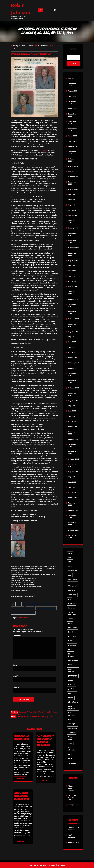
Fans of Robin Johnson (73, 829)
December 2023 (72, 103)
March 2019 (73, 216)
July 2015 (72, 477)
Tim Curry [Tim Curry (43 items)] (72, 733)
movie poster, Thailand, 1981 (21, 796)
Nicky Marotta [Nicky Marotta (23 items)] (71, 655)
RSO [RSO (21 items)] (70, 719)
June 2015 (72, 482)
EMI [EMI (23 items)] (69, 599)
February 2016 (71, 433)
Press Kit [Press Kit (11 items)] (72, 685)
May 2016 (72, 416)
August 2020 (73, 166)
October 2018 (74, 248)
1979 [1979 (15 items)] (70, 553)
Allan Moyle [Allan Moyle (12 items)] (73, 580)
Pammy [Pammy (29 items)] (71, 665)
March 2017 (72, 358)
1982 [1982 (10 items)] (70, 566)
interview (48, 604)
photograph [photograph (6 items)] (73, 676)
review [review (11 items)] (71, 698)
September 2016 (72, 394)
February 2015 (71, 504)
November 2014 (72, 524)
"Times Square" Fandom (71, 788)
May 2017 (72, 347)
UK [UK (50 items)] (69, 754)
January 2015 (73, 510)
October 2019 (74, 177)
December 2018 (72, 234)
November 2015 (72, 453)
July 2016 (72, 406)
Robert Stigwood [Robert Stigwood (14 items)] (72, 708)
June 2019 (72, 200)
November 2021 (72, 122)
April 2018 (72, 281)
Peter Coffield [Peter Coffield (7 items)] (71, 670)
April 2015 (72, 493)
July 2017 (72, 337)
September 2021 (72, 130)
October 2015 (74, 459)
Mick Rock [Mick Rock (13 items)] (72, 645)
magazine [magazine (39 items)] (72, 636)
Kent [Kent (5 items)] (70, 623)
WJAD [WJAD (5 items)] (70, 759)
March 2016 (73, 427)
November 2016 (72, 382)
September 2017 (72, 325)
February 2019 (71, 222)
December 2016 (72, 374)
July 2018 (72, 266)
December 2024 (72, 85)
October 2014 (74, 530)
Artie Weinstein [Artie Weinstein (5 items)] (72, 585)
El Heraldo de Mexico (32, 604)
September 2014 (72, 537)
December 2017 (72, 305)
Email (15, 676)
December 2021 (72, 115)
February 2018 (71, 293)
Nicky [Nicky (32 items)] (70, 650)
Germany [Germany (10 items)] (72, 604)
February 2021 (74, 141)
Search (73, 49)
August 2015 (73, 472)
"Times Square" (24, 618)
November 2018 (72, 242)
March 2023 (73, 109)
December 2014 (72, 517)
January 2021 (73, 146)
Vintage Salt (73, 805)
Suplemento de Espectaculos (23, 613)
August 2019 (73, 189)
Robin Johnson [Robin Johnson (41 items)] (71, 714)
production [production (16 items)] (72, 689)
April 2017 (72, 352)
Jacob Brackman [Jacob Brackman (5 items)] (72, 613)
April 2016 (72, 422)
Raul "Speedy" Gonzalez (46, 608)
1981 (18, 604)
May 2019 (72, 205)
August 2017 (73, 332)
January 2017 (73, 368)
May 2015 (72, 487)
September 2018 (72, 254)
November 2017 (72, 313)
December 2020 (72, 153)
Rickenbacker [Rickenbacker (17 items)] (73, 702)
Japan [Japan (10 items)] (71, 619)
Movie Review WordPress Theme (41, 865)
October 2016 (74, 388)
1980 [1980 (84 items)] (70, 558)
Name (16, 665)
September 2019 (72, 183)
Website (16, 687)
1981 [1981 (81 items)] (70, 562)
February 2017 (74, 363)
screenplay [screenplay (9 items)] (72, 724)
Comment (17, 636)
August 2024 (73, 91)
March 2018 (73, 287)
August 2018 (73, 260)
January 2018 (73, 299)
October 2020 (71, 160)
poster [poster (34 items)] (71, 680)
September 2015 (72, 465)
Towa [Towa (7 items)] (70, 744)
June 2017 (72, 342)
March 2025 (73, 79)
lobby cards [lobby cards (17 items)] (73, 628)
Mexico (30, 608)
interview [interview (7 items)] (72, 608)
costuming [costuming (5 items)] (72, 595)
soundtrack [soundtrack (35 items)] (73, 728)
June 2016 (72, 411)
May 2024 (72, 96)
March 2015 (73, 498)
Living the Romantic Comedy (72, 798)
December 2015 (72, 446)
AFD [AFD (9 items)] (70, 575)
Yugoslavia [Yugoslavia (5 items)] (72, 763)
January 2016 (73, 439)
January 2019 (73, 228)
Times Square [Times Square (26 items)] (71, 738)
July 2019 (72, 195)
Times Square (73, 842)
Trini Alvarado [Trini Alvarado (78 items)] (72, 749)
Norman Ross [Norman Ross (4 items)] (73, 660)
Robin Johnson (71, 836)
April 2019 (72, 210)
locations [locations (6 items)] (72, 632)
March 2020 (73, 172)
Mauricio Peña (18, 608)
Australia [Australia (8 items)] (72, 590)
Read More (20, 779)
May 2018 (72, 276)
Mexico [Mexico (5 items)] (71, 641)
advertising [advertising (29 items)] (73, 571)
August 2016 (73, 401)
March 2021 (72, 136)
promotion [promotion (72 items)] (72, 693)
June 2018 (72, 271)
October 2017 (73, 319)
